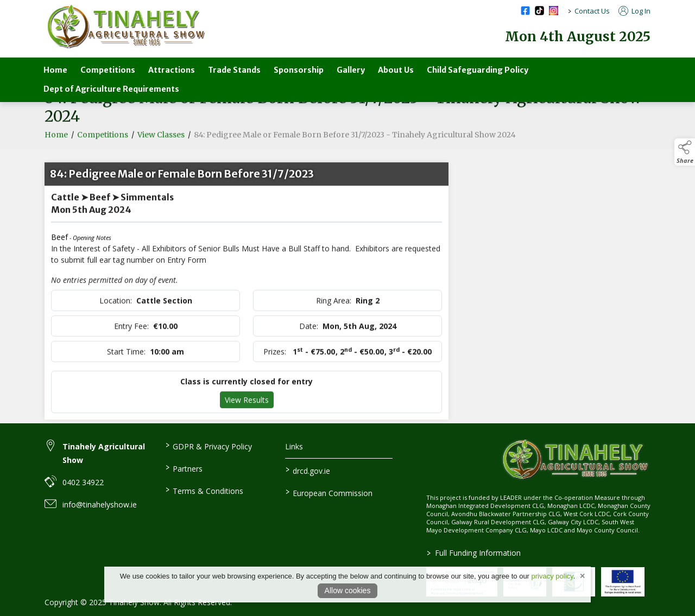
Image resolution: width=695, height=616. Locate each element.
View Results (247, 405)
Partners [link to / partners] (184, 468)
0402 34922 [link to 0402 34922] (83, 482)
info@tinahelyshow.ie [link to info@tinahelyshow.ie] (100, 504)
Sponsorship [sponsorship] (299, 70)
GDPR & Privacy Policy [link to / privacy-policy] (208, 446)
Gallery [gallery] (351, 70)
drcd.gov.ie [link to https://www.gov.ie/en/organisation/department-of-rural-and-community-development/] (308, 470)
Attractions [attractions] (172, 70)
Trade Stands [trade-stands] (234, 70)
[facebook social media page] (525, 11)
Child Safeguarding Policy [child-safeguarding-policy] (478, 70)
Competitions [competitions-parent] (108, 70)
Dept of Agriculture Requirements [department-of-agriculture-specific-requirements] (111, 89)
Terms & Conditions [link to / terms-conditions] (204, 490)
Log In (634, 11)
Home (55, 70)
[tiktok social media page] (539, 11)
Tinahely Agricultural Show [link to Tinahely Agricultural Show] (104, 453)
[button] (685, 152)
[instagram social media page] (554, 11)
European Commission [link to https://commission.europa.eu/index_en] (329, 492)
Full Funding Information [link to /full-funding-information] (473, 553)
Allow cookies (348, 590)
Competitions (103, 140)
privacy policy (552, 576)
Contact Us (592, 11)
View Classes (161, 140)
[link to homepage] (126, 27)
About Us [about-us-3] (396, 70)
